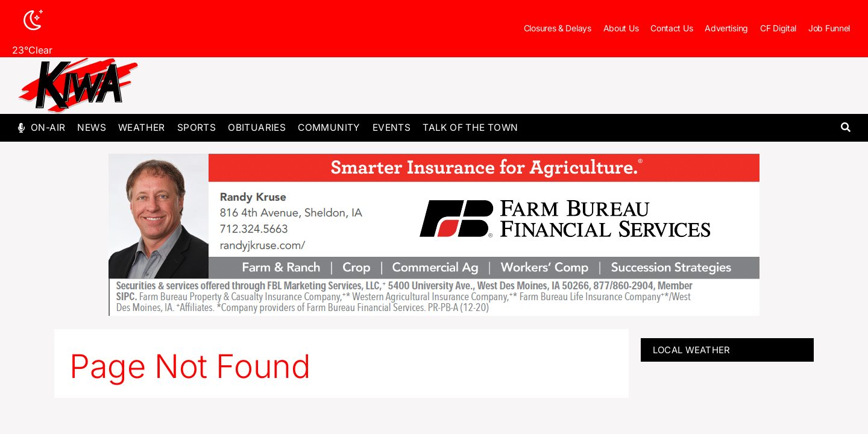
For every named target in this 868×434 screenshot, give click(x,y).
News (92, 127)
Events (392, 127)
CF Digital (778, 28)
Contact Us (671, 28)
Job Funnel (829, 28)
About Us (621, 28)
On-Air (48, 127)
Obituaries (257, 127)
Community (329, 127)
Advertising (726, 28)
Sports (197, 127)
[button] (845, 128)
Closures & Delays (558, 28)
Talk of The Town (470, 127)
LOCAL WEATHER (692, 350)
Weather (142, 127)
